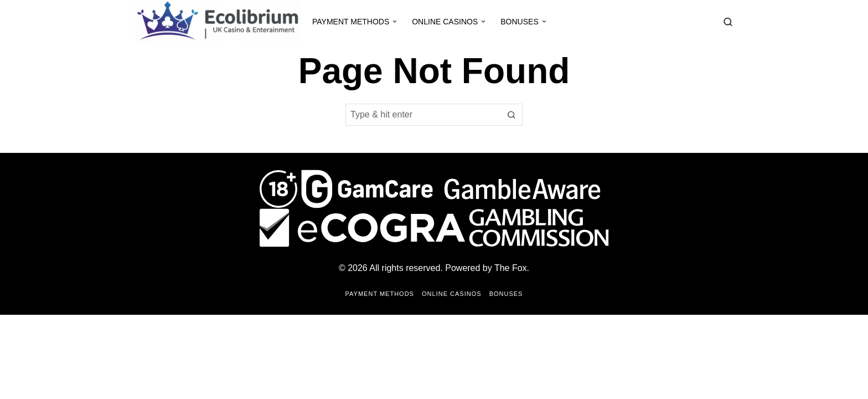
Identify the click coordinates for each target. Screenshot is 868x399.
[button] (512, 115)
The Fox (511, 268)
